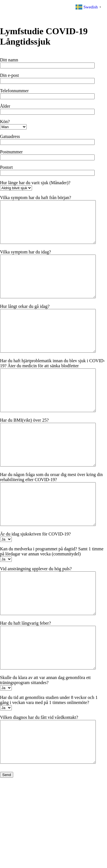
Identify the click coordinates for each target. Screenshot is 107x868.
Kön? (5, 122)
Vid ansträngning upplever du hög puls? (36, 619)
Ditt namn (9, 60)
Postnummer (11, 152)
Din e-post (9, 75)
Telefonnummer (14, 91)
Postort (6, 167)
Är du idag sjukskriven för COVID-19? (35, 584)
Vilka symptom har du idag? (25, 260)
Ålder (5, 106)
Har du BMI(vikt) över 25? (24, 454)
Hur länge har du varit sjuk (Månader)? (35, 183)
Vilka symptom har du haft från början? (36, 198)
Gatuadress (10, 136)
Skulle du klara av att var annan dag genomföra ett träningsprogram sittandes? (45, 747)
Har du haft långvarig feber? (25, 682)
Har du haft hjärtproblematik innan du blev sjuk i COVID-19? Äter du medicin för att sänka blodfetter (53, 388)
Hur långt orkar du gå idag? (25, 323)
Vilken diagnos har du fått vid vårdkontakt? (39, 785)
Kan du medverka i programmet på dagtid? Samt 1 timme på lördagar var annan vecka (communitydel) (52, 602)
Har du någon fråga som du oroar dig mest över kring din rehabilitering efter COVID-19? (51, 519)
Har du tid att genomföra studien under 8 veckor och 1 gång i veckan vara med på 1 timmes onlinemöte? (49, 767)
